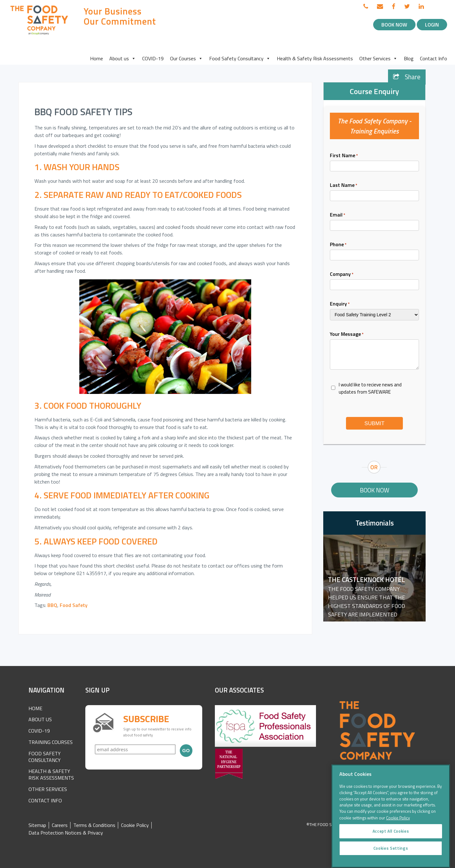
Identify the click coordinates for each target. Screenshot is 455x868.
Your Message (347, 334)
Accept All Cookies (391, 839)
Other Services (378, 58)
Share (407, 77)
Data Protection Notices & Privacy (66, 833)
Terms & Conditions (94, 825)
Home (97, 58)
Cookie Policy (135, 825)
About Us (40, 719)
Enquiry (340, 304)
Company (342, 274)
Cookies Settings (391, 856)
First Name (344, 155)
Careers (60, 825)
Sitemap (37, 825)
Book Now (394, 25)
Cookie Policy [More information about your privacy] (398, 825)
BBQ (52, 605)
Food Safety (74, 605)
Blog (409, 58)
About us (123, 58)
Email (338, 215)
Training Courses (51, 742)
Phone (338, 244)
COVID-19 (153, 58)
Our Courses (186, 58)
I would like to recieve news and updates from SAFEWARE (370, 388)
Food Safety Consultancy (240, 58)
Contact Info (434, 58)
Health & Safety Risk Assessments (315, 58)
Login (432, 25)
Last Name (344, 185)
